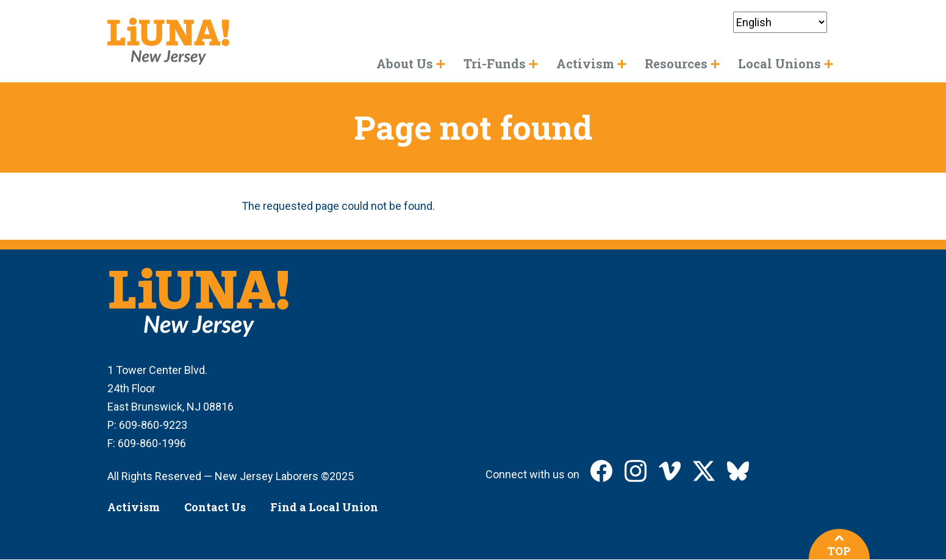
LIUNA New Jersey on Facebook (601, 471)
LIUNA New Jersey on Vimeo (670, 471)
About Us (405, 63)
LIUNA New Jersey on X (704, 471)
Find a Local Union (324, 507)
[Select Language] (780, 22)
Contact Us (215, 507)
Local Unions (779, 63)
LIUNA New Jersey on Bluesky (738, 471)
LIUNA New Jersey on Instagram (636, 471)
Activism (134, 507)
